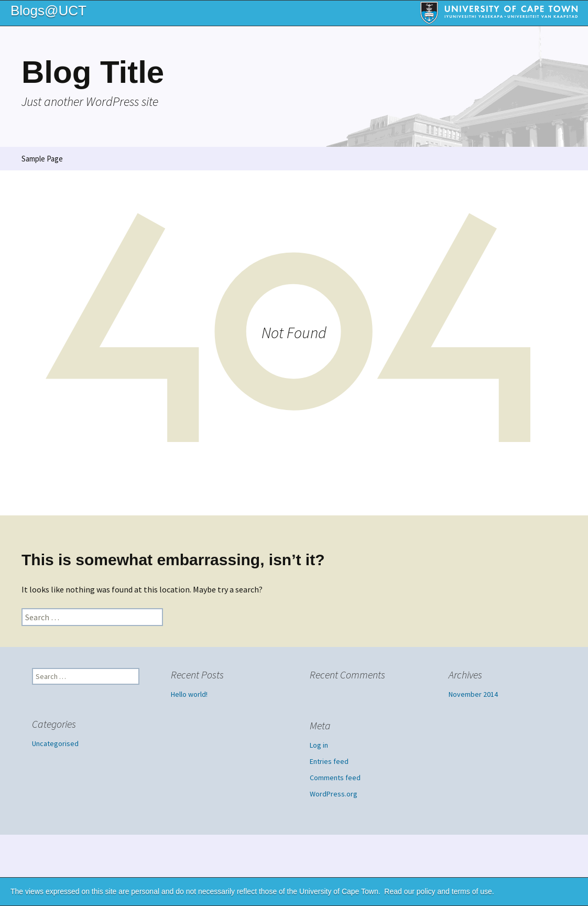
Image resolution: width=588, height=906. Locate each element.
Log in (319, 745)
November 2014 (473, 694)
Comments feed (335, 778)
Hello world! (189, 694)
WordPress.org (334, 794)
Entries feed (329, 761)
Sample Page (42, 159)
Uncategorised (55, 743)
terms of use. (473, 891)
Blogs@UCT (48, 10)
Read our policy (410, 891)
